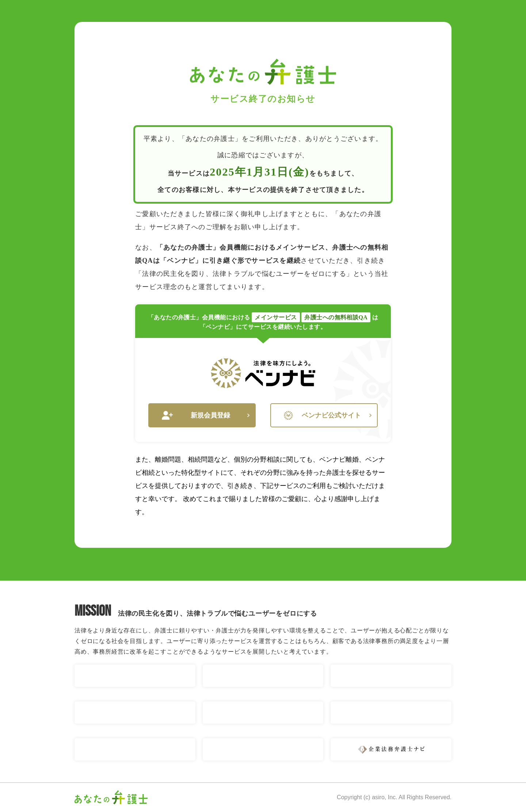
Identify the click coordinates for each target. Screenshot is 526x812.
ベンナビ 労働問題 (263, 713)
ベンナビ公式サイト (328, 415)
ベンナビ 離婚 (263, 676)
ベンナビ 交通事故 (135, 676)
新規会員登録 (206, 415)
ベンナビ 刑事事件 (263, 749)
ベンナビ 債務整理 (135, 713)
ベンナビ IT (391, 713)
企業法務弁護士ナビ (391, 749)
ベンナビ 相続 (391, 676)
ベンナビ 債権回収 (135, 749)
